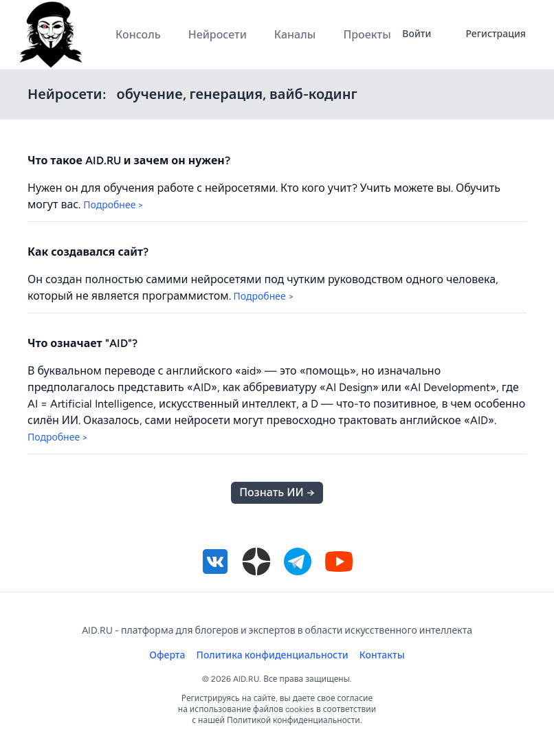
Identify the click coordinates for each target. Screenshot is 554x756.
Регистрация (496, 34)
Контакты (382, 655)
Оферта (167, 655)
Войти (417, 34)
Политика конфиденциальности (273, 655)
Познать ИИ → (277, 492)
